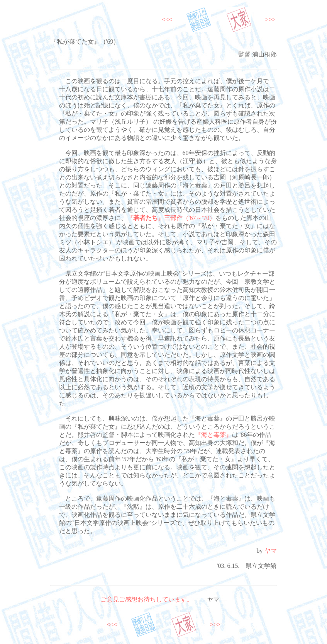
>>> (270, 20)
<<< (167, 20)
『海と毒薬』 (213, 435)
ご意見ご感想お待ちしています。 (147, 599)
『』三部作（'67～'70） (171, 218)
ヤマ (271, 551)
